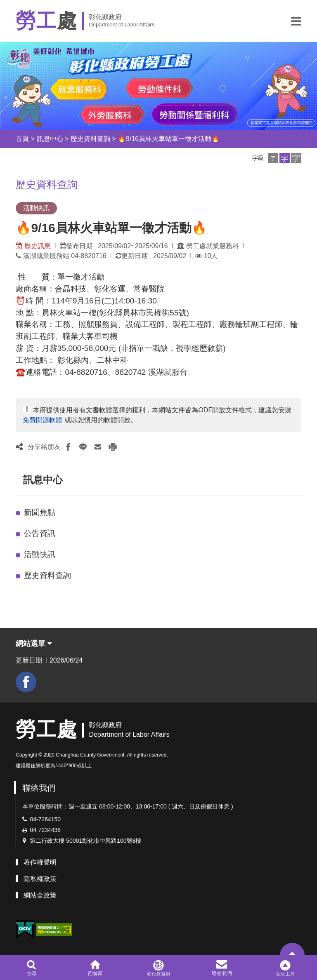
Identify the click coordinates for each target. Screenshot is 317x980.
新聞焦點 (40, 512)
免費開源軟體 (43, 420)
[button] (296, 21)
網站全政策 (40, 895)
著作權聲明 (40, 862)
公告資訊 (40, 533)
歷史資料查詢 (90, 139)
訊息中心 (50, 139)
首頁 (22, 139)
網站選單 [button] (34, 644)
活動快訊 (40, 554)
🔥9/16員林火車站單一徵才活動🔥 (169, 139)
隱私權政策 (40, 879)
